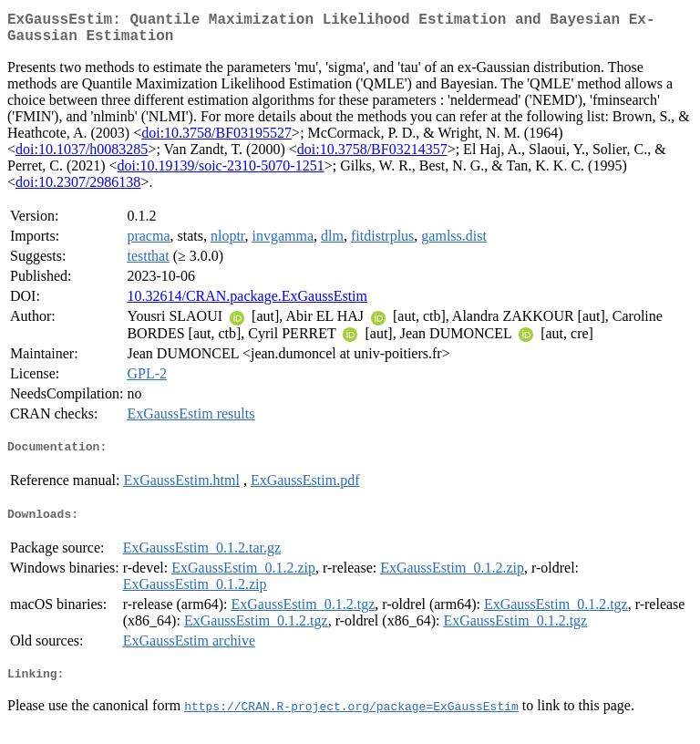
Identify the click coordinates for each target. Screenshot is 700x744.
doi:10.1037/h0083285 (82, 156)
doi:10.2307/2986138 (78, 189)
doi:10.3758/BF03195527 (216, 140)
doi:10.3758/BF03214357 (372, 156)
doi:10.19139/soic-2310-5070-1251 (221, 173)
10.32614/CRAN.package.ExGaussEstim (247, 303)
